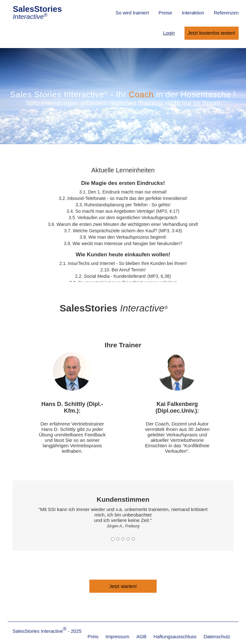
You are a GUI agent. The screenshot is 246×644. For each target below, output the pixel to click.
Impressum (117, 636)
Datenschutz (217, 636)
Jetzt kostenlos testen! (211, 33)
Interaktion (193, 13)
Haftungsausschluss (175, 636)
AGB (142, 636)
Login (169, 33)
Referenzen (226, 13)
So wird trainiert (132, 13)
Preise (165, 13)
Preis (93, 636)
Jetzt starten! (123, 586)
